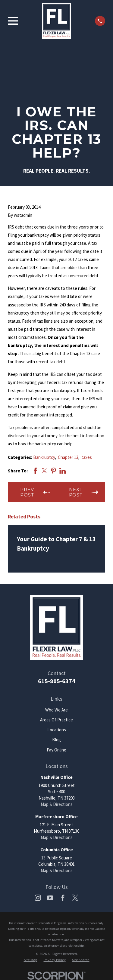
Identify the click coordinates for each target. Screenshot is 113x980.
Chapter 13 (68, 457)
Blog (56, 740)
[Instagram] (38, 898)
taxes (87, 457)
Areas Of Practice (56, 720)
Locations (57, 730)
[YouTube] (50, 898)
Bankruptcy (44, 457)
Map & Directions (57, 804)
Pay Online (56, 750)
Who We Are (56, 710)
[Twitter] (75, 898)
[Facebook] (63, 898)
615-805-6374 (57, 681)
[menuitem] (31, 960)
